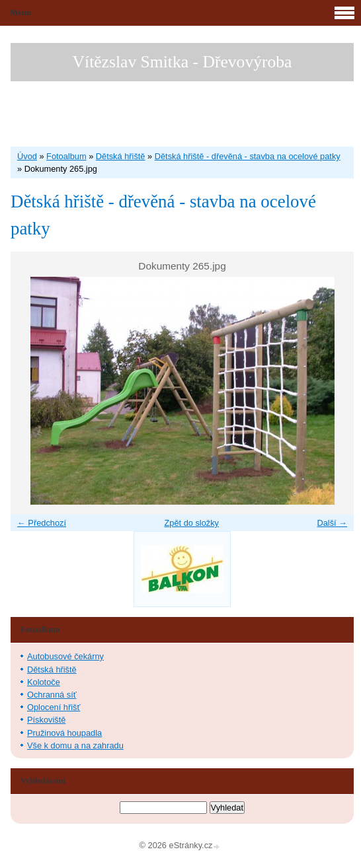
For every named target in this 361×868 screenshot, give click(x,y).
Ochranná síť (52, 695)
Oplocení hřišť (54, 707)
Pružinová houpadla (64, 733)
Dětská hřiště (121, 156)
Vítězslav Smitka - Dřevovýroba (182, 62)
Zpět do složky (191, 523)
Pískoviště (46, 720)
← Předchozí (42, 523)
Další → (332, 523)
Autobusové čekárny (65, 656)
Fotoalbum (66, 156)
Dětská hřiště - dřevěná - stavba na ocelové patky (248, 156)
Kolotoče (44, 682)
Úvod (27, 156)
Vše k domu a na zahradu (75, 745)
